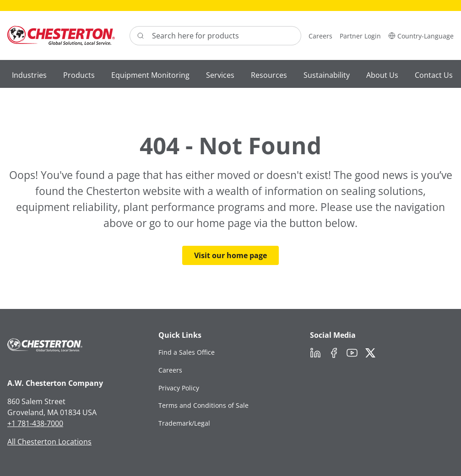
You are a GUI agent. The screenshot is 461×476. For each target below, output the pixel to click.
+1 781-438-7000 (35, 423)
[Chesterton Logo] (61, 35)
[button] (421, 35)
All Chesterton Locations (49, 442)
